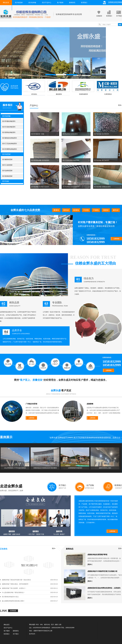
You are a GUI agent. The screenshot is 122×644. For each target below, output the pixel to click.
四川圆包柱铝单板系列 (10, 138)
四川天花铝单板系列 (9, 127)
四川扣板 (6, 181)
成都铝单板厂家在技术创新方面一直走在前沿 (16, 580)
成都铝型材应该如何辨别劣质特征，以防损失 (104, 588)
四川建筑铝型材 (7, 159)
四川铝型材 (19, 3)
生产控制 (90, 485)
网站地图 (32, 625)
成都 (56, 625)
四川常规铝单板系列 (9, 121)
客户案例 (60, 3)
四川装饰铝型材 (7, 176)
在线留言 (99, 16)
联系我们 (84, 3)
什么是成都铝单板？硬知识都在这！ (13, 592)
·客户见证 (61, 390)
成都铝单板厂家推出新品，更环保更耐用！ (16, 584)
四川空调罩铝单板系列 (10, 149)
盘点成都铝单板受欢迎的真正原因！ (13, 601)
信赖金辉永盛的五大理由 (95, 263)
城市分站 (47, 625)
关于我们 (6, 8)
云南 (60, 625)
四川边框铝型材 (7, 171)
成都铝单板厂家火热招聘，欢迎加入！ (14, 588)
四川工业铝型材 (7, 165)
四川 (53, 625)
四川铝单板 (32, 3)
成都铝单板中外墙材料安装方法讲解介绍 (102, 571)
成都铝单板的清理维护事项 (97, 555)
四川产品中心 (47, 3)
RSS (37, 625)
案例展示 (6, 437)
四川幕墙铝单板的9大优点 (10, 597)
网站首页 (6, 3)
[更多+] (90, 564)
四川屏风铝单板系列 (9, 132)
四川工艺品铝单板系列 (10, 144)
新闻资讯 (72, 3)
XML (42, 625)
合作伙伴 (14, 86)
